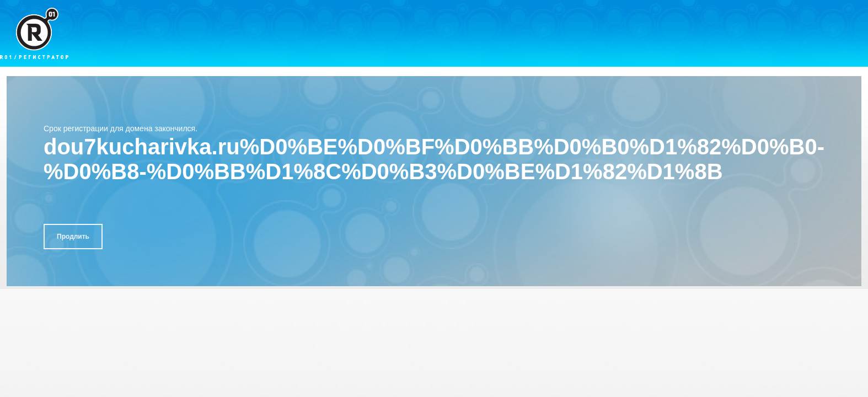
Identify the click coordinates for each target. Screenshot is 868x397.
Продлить (73, 237)
